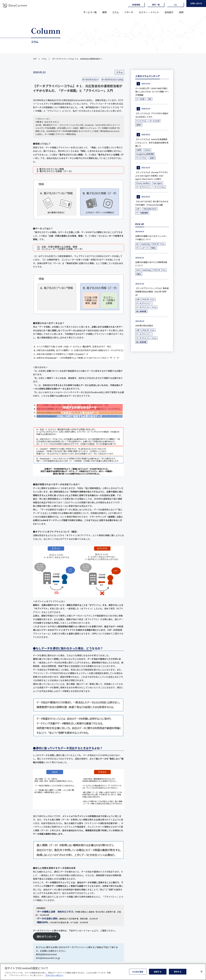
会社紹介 (169, 12)
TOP (35, 59)
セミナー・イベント (149, 12)
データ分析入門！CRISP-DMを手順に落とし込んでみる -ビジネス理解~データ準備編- (152, 92)
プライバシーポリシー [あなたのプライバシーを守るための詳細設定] (54, 975)
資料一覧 (156, 5)
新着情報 (136, 5)
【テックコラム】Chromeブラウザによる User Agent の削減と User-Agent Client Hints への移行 (152, 176)
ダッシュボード (142, 248)
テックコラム (141, 121)
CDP (138, 209)
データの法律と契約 (47, 918)
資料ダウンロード (47, 936)
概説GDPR (42, 922)
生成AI (139, 125)
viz (175, 5)
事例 (104, 12)
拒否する (158, 972)
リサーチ (129, 12)
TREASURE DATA (150, 209)
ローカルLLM (154, 121)
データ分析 (140, 99)
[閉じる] (202, 971)
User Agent (158, 183)
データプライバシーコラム (112, 80)
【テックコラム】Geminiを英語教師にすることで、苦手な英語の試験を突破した (152, 143)
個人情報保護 (141, 311)
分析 (150, 99)
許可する (178, 972)
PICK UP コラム (158, 244)
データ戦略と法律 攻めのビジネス (55, 912)
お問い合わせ (196, 3)
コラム (115, 12)
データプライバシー (90, 80)
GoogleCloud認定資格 (145, 154)
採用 (181, 12)
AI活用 (139, 150)
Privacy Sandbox (143, 183)
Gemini (147, 150)
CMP (138, 299)
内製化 (153, 248)
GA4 (138, 270)
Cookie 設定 (138, 972)
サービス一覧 (90, 12)
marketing (145, 244)
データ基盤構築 (142, 213)
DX (137, 244)
